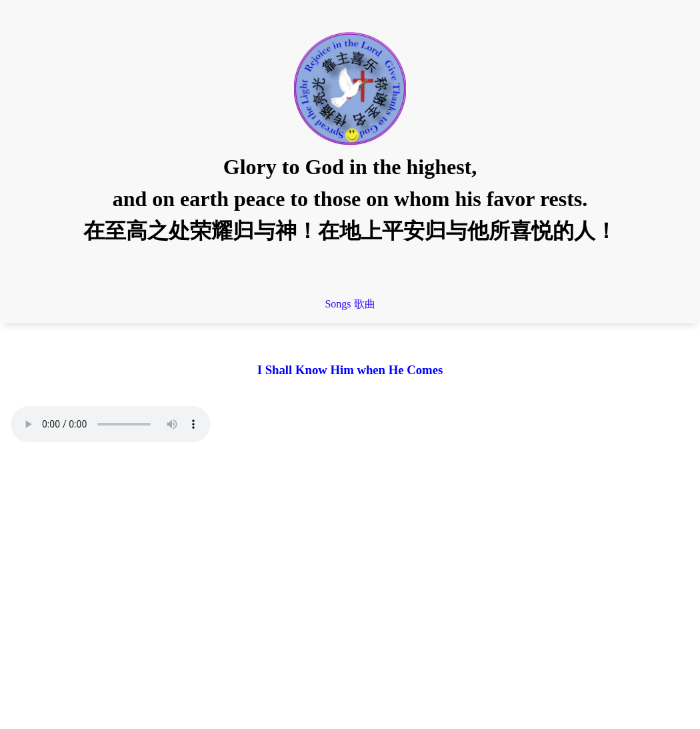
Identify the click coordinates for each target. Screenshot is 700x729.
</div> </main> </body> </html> (350, 580)
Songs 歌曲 (350, 304)
